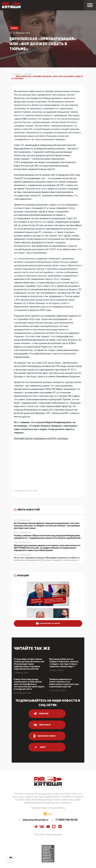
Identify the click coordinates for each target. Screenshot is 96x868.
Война (15, 28)
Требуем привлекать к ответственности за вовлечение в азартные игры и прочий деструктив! (64, 683)
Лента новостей (27, 510)
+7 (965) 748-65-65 (66, 820)
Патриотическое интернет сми (48, 787)
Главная (16, 74)
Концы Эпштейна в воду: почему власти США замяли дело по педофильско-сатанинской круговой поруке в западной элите (29, 684)
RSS (50, 814)
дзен (39, 747)
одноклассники (45, 736)
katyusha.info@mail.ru (35, 820)
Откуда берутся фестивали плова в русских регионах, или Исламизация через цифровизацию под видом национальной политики (29, 664)
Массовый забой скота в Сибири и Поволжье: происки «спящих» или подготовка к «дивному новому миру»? (64, 663)
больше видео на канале (48, 623)
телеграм (41, 714)
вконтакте (42, 725)
